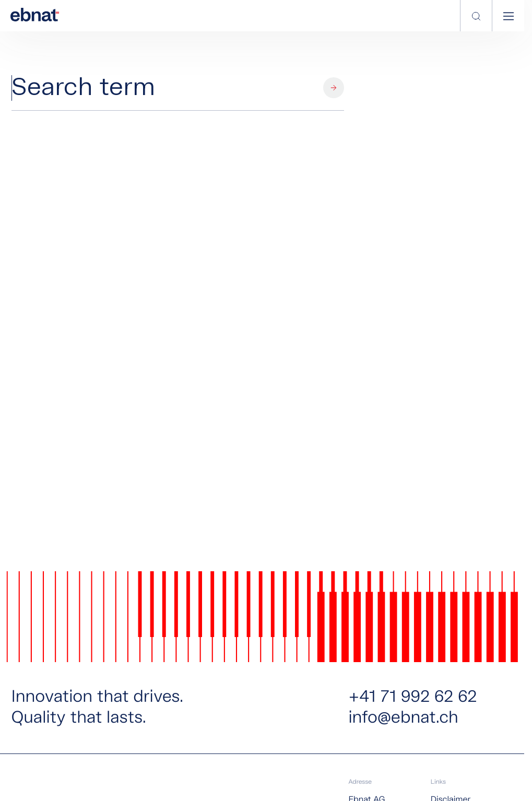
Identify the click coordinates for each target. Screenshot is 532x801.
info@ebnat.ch (403, 718)
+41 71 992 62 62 (412, 698)
